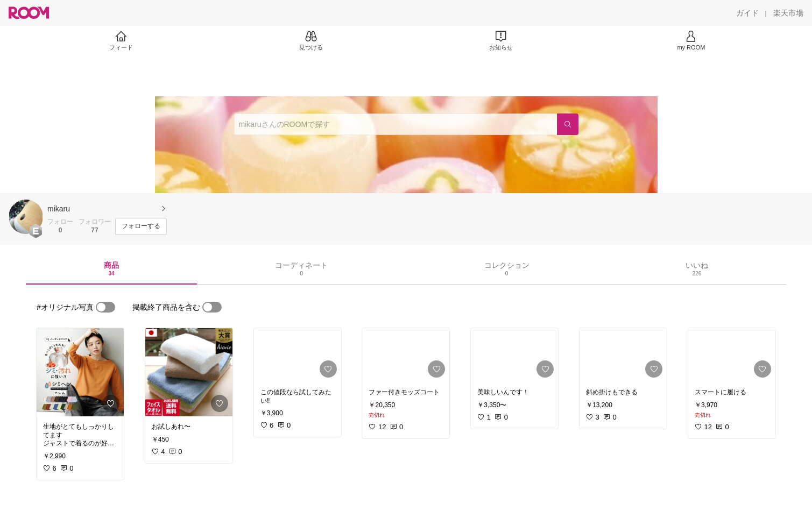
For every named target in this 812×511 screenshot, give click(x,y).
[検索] (568, 124)
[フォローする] (141, 226)
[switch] (105, 307)
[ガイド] (747, 13)
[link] (80, 372)
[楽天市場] (788, 13)
